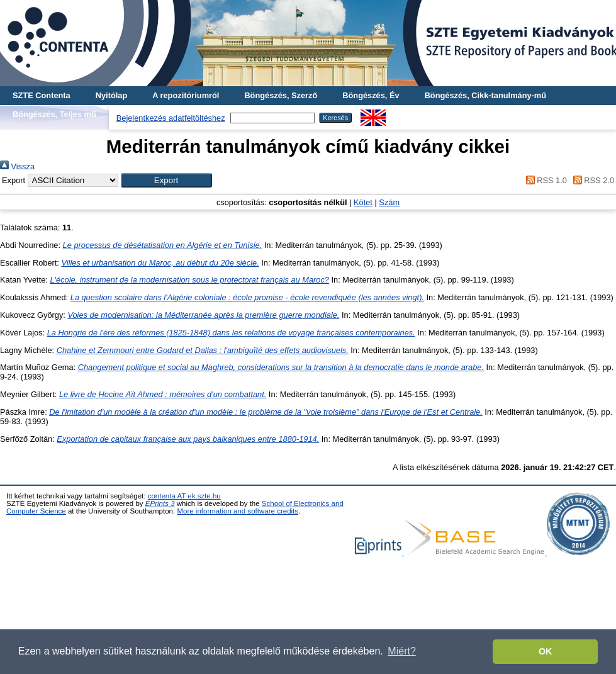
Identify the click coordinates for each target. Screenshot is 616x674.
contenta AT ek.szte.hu (184, 496)
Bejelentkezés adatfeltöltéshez (171, 118)
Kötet (363, 202)
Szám (389, 202)
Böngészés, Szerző (281, 95)
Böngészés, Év (371, 95)
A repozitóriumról (186, 95)
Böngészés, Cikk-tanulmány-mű (485, 95)
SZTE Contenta (42, 95)
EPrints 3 (160, 503)
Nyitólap (111, 95)
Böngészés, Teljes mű (54, 114)
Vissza (17, 166)
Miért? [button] (401, 651)
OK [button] (546, 651)
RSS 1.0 (544, 180)
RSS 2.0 (591, 180)
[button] (166, 180)
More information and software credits (238, 511)
